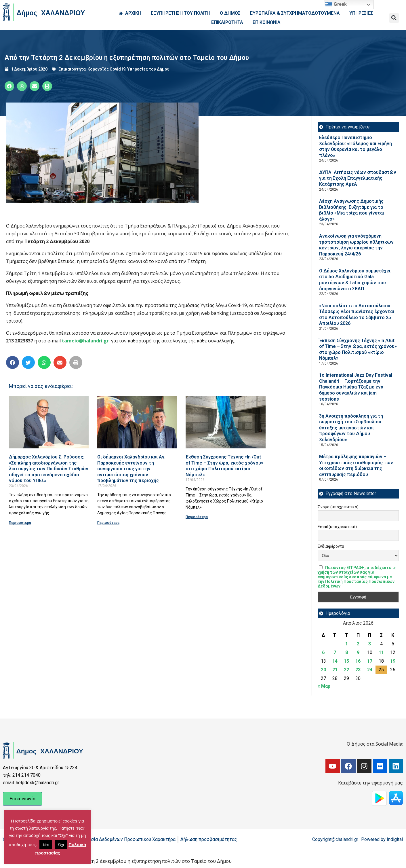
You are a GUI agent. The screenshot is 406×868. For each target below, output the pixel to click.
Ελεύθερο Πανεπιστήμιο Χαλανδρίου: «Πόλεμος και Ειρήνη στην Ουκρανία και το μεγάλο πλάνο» (356, 146)
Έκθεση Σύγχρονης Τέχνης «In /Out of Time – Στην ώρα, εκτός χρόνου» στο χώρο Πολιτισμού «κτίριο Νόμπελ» (224, 466)
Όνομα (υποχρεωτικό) (338, 507)
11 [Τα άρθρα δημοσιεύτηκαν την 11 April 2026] (381, 652)
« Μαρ (324, 686)
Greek (336, 5)
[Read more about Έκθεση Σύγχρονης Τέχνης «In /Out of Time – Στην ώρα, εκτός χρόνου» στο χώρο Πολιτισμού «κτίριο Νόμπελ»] (225, 422)
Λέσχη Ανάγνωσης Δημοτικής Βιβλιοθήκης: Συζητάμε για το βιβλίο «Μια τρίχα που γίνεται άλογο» (352, 210)
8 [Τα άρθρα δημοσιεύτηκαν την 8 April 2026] (347, 652)
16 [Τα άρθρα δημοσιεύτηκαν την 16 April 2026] (358, 661)
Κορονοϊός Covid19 (106, 69)
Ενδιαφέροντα (331, 546)
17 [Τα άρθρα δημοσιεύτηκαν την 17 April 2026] (370, 661)
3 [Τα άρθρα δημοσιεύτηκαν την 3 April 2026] (370, 644)
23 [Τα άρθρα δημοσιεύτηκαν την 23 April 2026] (358, 670)
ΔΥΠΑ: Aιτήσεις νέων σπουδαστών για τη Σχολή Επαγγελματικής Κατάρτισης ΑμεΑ (358, 178)
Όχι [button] (61, 845)
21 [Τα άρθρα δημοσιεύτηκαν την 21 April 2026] (335, 670)
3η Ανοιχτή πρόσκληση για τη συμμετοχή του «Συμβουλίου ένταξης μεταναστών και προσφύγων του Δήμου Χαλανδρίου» (351, 428)
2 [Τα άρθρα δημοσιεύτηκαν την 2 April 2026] (358, 644)
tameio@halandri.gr (85, 341)
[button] (394, 18)
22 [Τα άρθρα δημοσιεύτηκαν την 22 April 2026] (346, 670)
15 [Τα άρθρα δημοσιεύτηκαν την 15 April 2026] (346, 661)
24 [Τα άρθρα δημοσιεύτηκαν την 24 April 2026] (370, 670)
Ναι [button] (46, 845)
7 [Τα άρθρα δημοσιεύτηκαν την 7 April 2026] (335, 652)
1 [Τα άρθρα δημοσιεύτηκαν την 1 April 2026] (347, 644)
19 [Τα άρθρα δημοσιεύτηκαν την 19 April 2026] (393, 661)
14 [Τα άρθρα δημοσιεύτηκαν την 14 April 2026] (335, 661)
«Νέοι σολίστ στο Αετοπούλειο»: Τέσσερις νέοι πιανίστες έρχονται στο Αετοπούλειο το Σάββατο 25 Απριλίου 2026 (357, 315)
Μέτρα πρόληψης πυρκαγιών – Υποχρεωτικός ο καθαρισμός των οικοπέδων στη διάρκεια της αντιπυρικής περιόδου (356, 466)
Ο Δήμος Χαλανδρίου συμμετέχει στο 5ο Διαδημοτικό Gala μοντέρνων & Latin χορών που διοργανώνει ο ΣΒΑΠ (355, 280)
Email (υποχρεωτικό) (337, 527)
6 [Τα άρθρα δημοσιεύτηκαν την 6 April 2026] (323, 652)
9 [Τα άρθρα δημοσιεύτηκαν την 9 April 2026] (358, 652)
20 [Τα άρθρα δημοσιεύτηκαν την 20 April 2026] (323, 670)
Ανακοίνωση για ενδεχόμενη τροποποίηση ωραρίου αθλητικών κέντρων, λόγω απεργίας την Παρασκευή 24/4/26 (356, 245)
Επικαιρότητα (72, 69)
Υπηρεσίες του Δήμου (148, 69)
